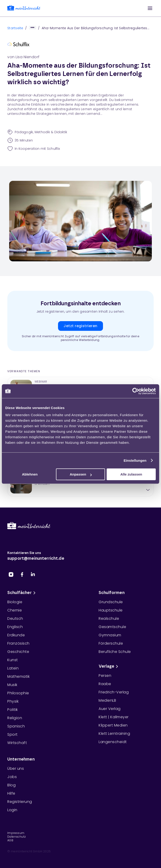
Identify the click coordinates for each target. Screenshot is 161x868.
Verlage (109, 666)
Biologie (15, 602)
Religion (15, 718)
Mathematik (18, 676)
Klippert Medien (113, 725)
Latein (13, 668)
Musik (12, 685)
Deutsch (15, 619)
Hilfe (11, 793)
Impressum (16, 833)
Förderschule (111, 643)
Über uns (16, 769)
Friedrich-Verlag (114, 692)
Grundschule (111, 602)
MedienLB (107, 700)
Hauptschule (111, 610)
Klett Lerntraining (114, 734)
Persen (105, 676)
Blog (11, 785)
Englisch (15, 627)
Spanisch (16, 726)
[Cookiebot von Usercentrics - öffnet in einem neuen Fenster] (136, 391)
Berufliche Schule (115, 652)
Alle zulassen (131, 474)
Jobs (12, 777)
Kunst (13, 660)
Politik (13, 710)
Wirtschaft (17, 743)
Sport (12, 734)
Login (12, 810)
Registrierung (20, 802)
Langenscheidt (113, 742)
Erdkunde (16, 635)
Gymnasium (110, 635)
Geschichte (18, 652)
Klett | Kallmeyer (114, 717)
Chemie (15, 610)
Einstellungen (135, 460)
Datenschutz (17, 837)
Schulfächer (22, 593)
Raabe (105, 684)
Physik (13, 701)
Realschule (109, 619)
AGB (10, 840)
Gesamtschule (112, 627)
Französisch (18, 643)
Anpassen (81, 474)
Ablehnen (30, 474)
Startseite (15, 28)
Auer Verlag (110, 709)
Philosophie (18, 693)
